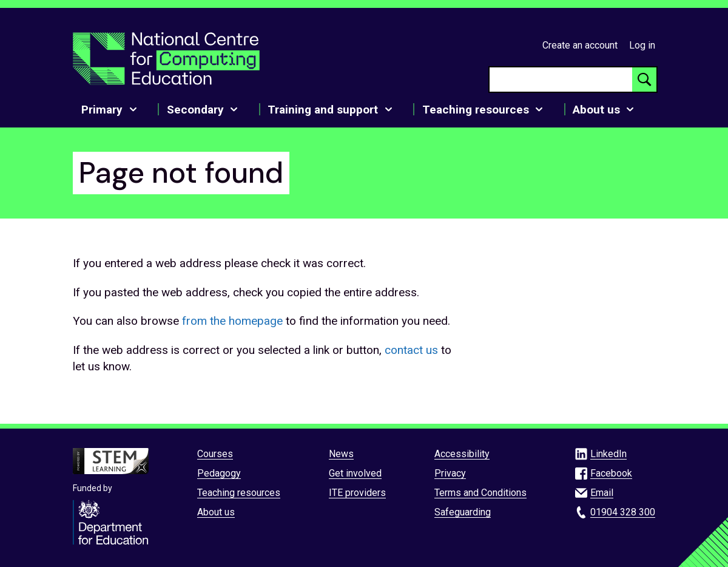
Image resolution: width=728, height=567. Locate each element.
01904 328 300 (623, 512)
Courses (215, 454)
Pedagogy (219, 473)
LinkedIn (608, 454)
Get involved (355, 473)
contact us (411, 350)
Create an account (580, 45)
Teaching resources (239, 493)
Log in (642, 45)
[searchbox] (561, 80)
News (341, 454)
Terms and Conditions (480, 493)
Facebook (611, 473)
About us (216, 512)
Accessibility (462, 454)
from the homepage (232, 321)
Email (602, 493)
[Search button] (644, 80)
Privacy (450, 473)
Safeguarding (463, 512)
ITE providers (357, 493)
